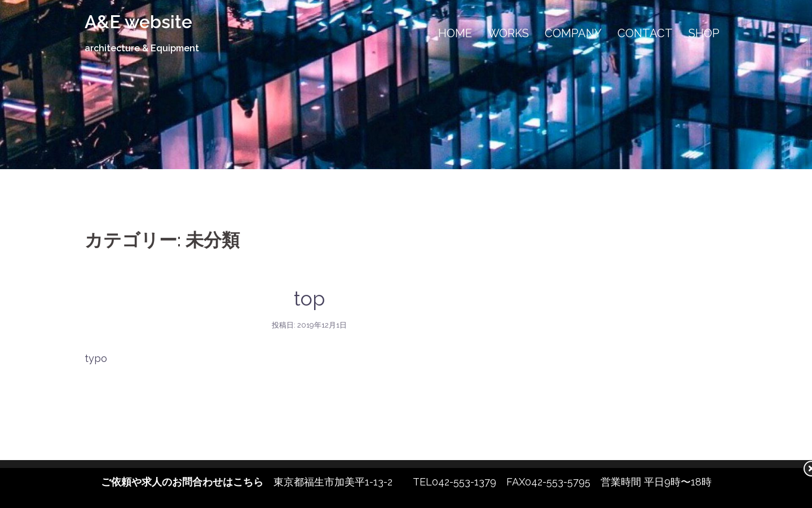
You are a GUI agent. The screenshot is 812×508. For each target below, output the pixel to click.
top (309, 298)
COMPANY (573, 33)
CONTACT (645, 33)
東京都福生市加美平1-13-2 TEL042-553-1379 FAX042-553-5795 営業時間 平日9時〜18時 (406, 482)
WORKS (508, 33)
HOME (455, 33)
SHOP (704, 33)
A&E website (138, 22)
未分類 (310, 274)
